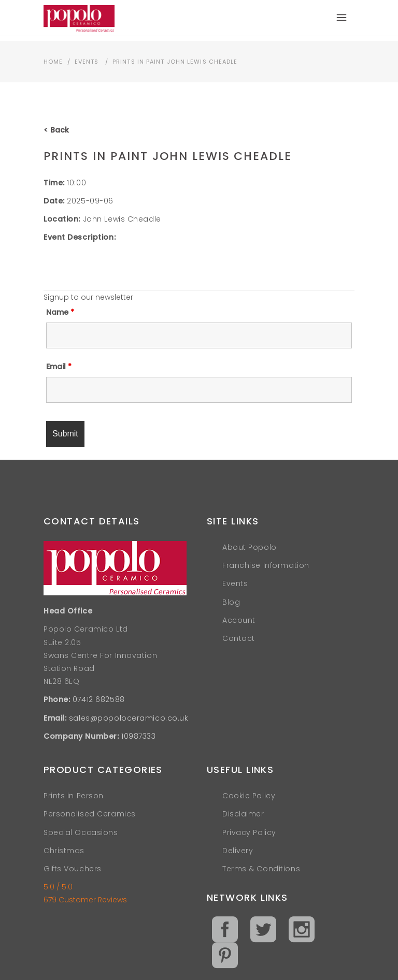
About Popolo (250, 547)
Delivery (238, 851)
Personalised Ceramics (90, 814)
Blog (231, 602)
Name (60, 312)
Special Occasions (81, 832)
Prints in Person (74, 796)
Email (59, 367)
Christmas (64, 851)
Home (53, 62)
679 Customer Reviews (85, 900)
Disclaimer (243, 814)
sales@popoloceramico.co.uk (129, 718)
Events (87, 62)
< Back (56, 130)
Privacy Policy (249, 832)
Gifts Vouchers (73, 869)
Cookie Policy (249, 796)
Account (239, 620)
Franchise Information (266, 565)
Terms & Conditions (261, 869)
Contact (239, 638)
